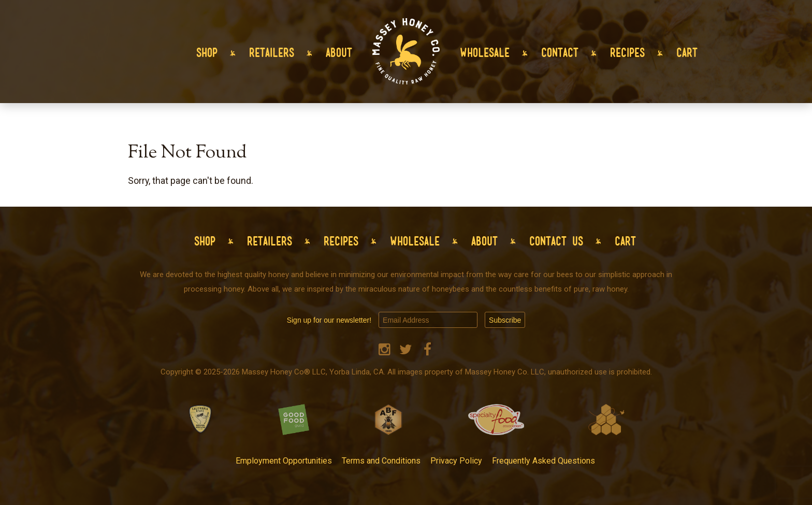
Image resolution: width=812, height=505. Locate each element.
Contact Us (556, 241)
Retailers (272, 53)
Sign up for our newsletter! (329, 320)
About (339, 53)
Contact (560, 53)
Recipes (627, 53)
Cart (687, 53)
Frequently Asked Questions (543, 461)
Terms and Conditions (381, 461)
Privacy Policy (456, 461)
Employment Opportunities (284, 461)
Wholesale (485, 53)
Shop (207, 53)
